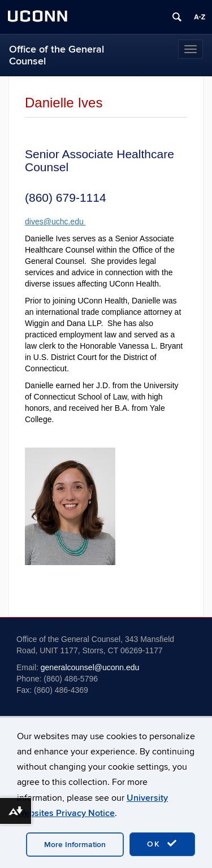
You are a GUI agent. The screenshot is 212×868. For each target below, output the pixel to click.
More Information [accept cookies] (75, 845)
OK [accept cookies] (162, 844)
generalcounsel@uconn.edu (90, 667)
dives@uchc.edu (55, 222)
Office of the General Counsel (57, 55)
